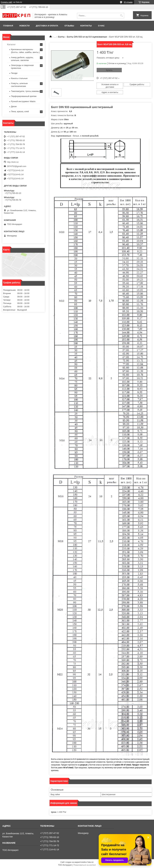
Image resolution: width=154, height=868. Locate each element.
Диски (14, 106)
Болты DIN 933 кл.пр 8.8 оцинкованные (87, 37)
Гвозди (14, 73)
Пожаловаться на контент (85, 865)
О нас (101, 26)
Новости (24, 26)
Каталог (11, 44)
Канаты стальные (19, 78)
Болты (61, 37)
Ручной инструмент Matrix (23, 101)
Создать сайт (7, 2)
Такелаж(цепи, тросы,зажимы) (25, 91)
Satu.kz (90, 862)
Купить (109, 70)
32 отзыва (128, 2)
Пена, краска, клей (20, 111)
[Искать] (121, 16)
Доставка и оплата (47, 26)
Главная (8, 26)
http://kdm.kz (13, 162)
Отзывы (69, 26)
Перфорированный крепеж (24, 96)
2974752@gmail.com (17, 166)
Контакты (86, 26)
